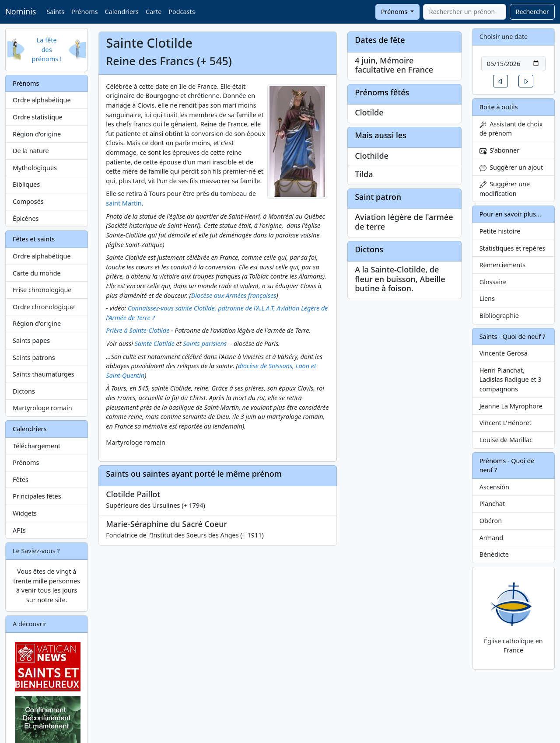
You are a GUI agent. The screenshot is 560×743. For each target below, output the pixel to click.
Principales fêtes (37, 496)
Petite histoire (500, 231)
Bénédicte (494, 554)
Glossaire (493, 282)
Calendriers (122, 12)
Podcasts (182, 12)
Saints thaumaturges (44, 374)
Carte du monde (37, 273)
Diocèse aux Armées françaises (234, 295)
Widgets (25, 513)
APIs (19, 530)
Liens (487, 298)
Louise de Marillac (506, 440)
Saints (55, 12)
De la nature (31, 151)
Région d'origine (37, 134)
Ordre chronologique (44, 307)
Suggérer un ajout (511, 167)
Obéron (491, 521)
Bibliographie (499, 316)
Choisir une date (504, 37)
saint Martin (124, 203)
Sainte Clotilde (155, 344)
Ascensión (494, 487)
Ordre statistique (38, 117)
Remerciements (503, 265)
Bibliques (26, 184)
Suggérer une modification (505, 189)
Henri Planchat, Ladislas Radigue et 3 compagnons (511, 380)
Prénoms (84, 12)
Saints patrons (34, 358)
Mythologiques (35, 168)
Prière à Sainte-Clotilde (138, 330)
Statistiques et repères (513, 248)
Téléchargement (37, 446)
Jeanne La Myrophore (511, 406)
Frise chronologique (42, 290)
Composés (28, 201)
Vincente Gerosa (504, 353)
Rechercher (532, 12)
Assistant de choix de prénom (511, 129)
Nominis (21, 11)
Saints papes (31, 340)
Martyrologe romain (42, 408)
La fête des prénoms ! (47, 49)
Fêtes (21, 480)
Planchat (492, 504)
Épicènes (26, 218)
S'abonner (500, 150)
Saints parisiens (205, 344)
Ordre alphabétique (42, 100)
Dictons (24, 391)
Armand (491, 538)
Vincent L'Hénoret (506, 423)
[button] (500, 81)
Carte (154, 12)
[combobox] (465, 12)
